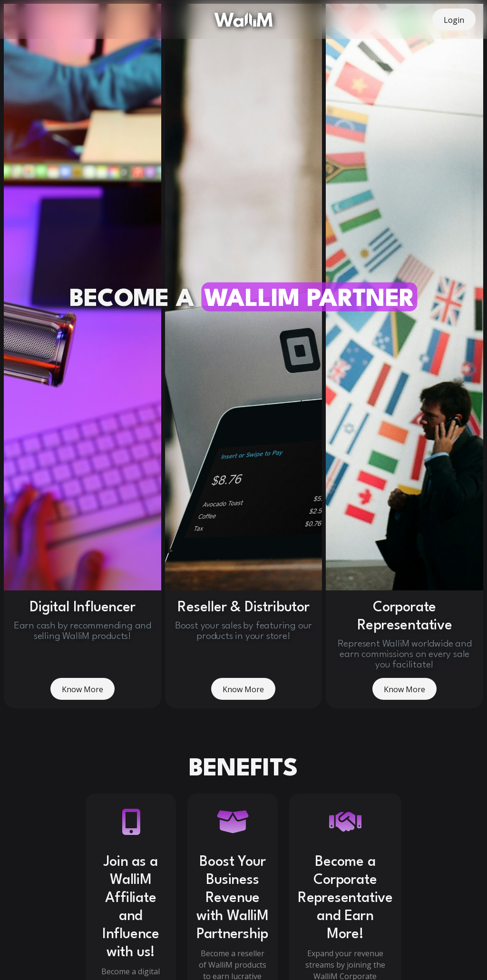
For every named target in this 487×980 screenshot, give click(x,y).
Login (454, 20)
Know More (83, 679)
